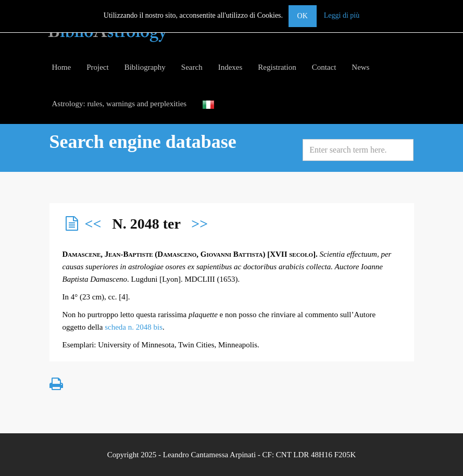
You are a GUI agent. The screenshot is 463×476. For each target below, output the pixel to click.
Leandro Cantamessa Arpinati (209, 455)
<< (93, 224)
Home (62, 67)
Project (98, 67)
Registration (277, 67)
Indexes (230, 67)
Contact (324, 67)
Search (192, 67)
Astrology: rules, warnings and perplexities (120, 104)
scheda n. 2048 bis (134, 327)
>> (199, 224)
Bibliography (145, 67)
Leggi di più (342, 15)
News (360, 67)
